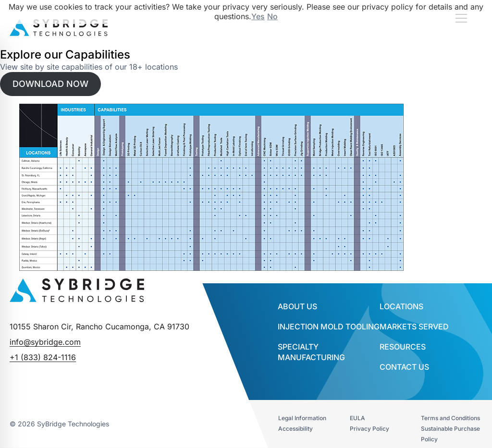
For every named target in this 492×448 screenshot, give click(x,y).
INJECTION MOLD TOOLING (329, 327)
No (272, 16)
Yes (258, 16)
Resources (403, 347)
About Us (297, 306)
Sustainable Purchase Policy (450, 434)
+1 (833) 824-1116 (43, 357)
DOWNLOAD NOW (50, 84)
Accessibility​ (295, 429)
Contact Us (404, 367)
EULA (357, 418)
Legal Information (302, 418)
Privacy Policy (369, 429)
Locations (401, 306)
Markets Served (414, 327)
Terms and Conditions (450, 418)
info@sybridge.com (45, 342)
